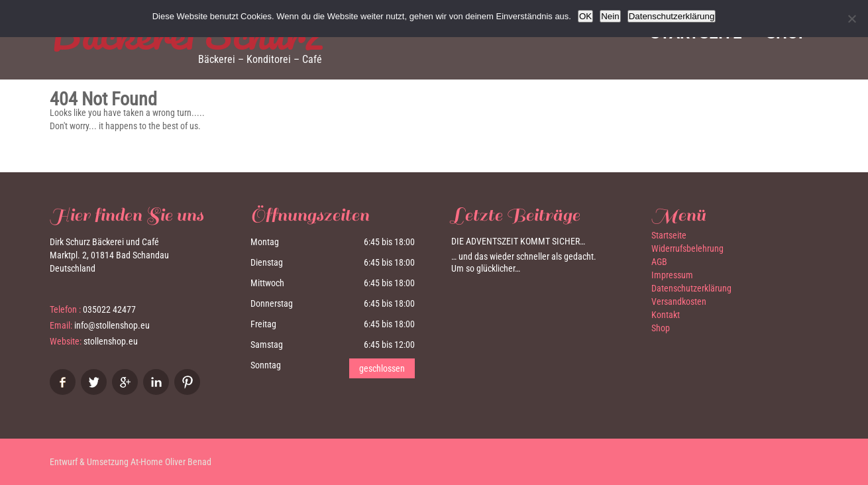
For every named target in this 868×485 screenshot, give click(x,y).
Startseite (669, 235)
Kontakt (666, 315)
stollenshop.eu (111, 341)
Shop (661, 328)
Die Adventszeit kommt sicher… (518, 241)
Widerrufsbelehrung (687, 248)
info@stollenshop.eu (112, 325)
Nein (610, 16)
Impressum (672, 275)
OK (585, 16)
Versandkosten (679, 301)
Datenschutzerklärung (691, 288)
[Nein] (851, 19)
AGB (659, 262)
